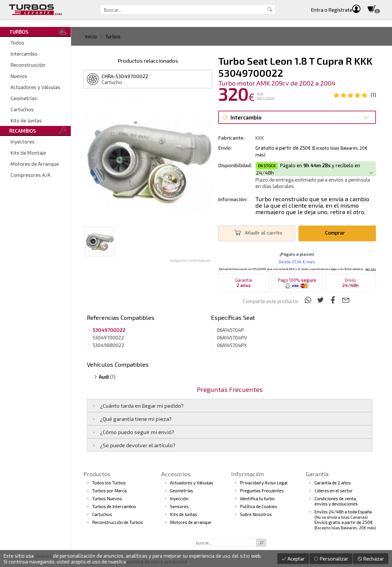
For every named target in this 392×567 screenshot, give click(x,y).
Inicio (91, 36)
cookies (43, 556)
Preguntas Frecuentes (262, 491)
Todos (17, 42)
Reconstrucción (28, 65)
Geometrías (24, 98)
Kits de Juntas (26, 120)
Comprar (337, 233)
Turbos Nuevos (107, 498)
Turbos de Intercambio (114, 506)
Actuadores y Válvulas (35, 87)
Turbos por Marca (109, 491)
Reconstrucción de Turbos (118, 522)
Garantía (317, 474)
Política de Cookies (258, 506)
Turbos (113, 36)
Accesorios (176, 474)
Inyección (179, 498)
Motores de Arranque (35, 164)
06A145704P (230, 330)
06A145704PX (232, 345)
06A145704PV (232, 337)
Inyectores (23, 141)
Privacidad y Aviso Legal (264, 483)
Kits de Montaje (28, 153)
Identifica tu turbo (257, 498)
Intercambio (24, 54)
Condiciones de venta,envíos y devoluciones (336, 501)
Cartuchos (22, 109)
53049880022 (109, 345)
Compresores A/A (30, 175)
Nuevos (19, 76)
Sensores (179, 506)
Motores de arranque (191, 522)
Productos (97, 474)
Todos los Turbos (109, 483)
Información (247, 474)
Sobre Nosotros (256, 514)
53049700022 (108, 337)
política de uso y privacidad (157, 561)
